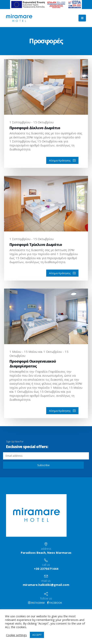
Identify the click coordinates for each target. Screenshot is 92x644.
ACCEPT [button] (37, 635)
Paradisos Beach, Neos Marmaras (46, 553)
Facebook (55, 603)
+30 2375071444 (46, 569)
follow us (46, 598)
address (46, 549)
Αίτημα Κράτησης (62, 160)
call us (46, 565)
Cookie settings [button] (16, 635)
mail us (46, 581)
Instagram (36, 603)
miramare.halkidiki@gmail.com (46, 585)
